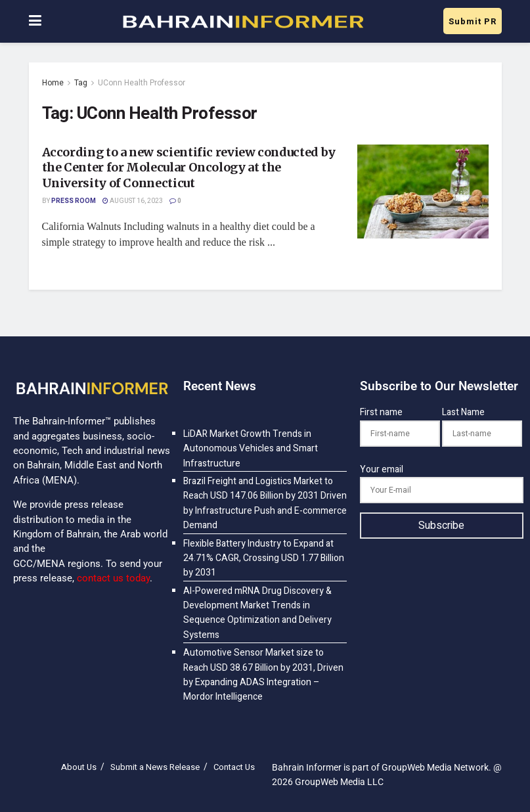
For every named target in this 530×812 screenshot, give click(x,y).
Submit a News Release (155, 767)
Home (53, 83)
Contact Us (234, 767)
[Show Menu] (35, 21)
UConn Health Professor (142, 83)
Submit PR (473, 21)
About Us (79, 767)
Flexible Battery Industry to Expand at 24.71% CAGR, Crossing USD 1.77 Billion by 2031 (264, 558)
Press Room (74, 201)
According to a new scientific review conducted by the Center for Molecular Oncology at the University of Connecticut (189, 168)
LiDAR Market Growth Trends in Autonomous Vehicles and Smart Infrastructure (251, 449)
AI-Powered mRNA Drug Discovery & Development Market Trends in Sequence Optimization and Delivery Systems (257, 613)
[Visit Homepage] (242, 22)
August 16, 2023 (133, 201)
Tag (81, 83)
